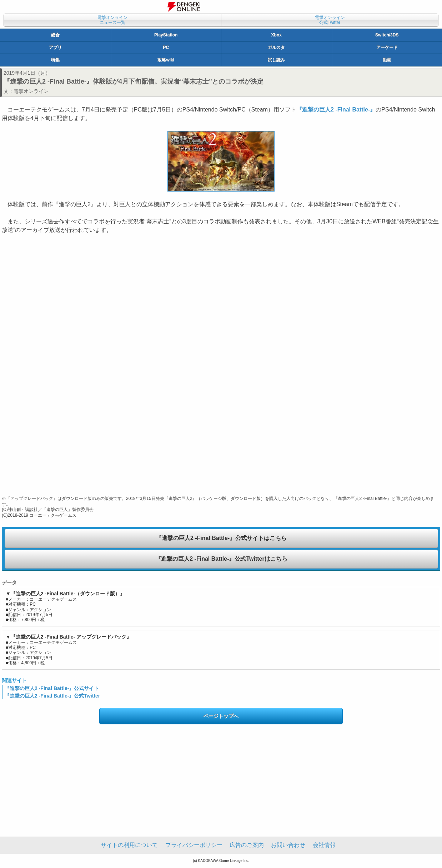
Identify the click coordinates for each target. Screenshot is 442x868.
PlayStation (166, 35)
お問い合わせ (288, 845)
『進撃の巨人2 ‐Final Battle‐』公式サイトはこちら (221, 538)
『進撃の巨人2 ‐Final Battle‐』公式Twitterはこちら (221, 559)
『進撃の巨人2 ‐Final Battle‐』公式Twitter (52, 696)
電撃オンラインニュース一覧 (112, 20)
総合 (55, 35)
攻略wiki (166, 60)
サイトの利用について (129, 845)
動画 (387, 60)
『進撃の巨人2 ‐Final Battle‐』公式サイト (52, 688)
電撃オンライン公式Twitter (330, 20)
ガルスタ (276, 48)
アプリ (55, 48)
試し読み (276, 60)
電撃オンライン (31, 91)
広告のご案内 (247, 845)
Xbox (277, 35)
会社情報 (324, 845)
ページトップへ (221, 716)
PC (166, 48)
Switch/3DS (387, 35)
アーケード (387, 48)
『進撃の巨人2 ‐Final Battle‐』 (336, 110)
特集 (55, 60)
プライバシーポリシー (194, 845)
